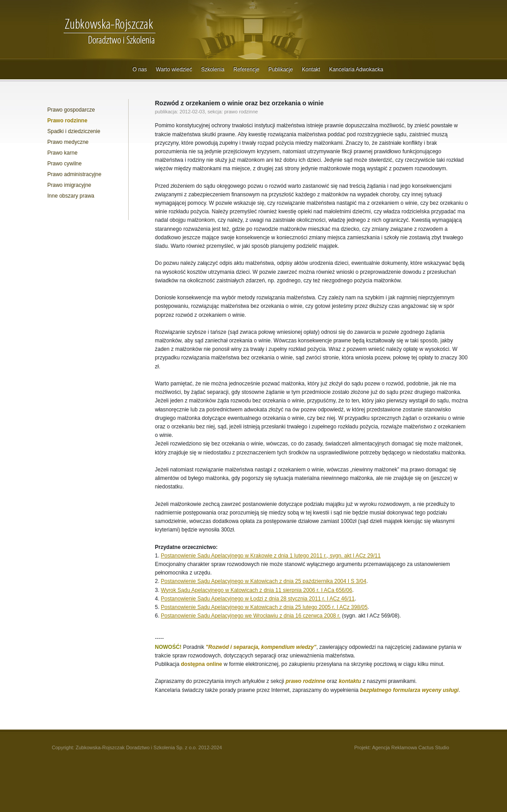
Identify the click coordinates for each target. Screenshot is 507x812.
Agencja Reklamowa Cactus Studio (411, 747)
